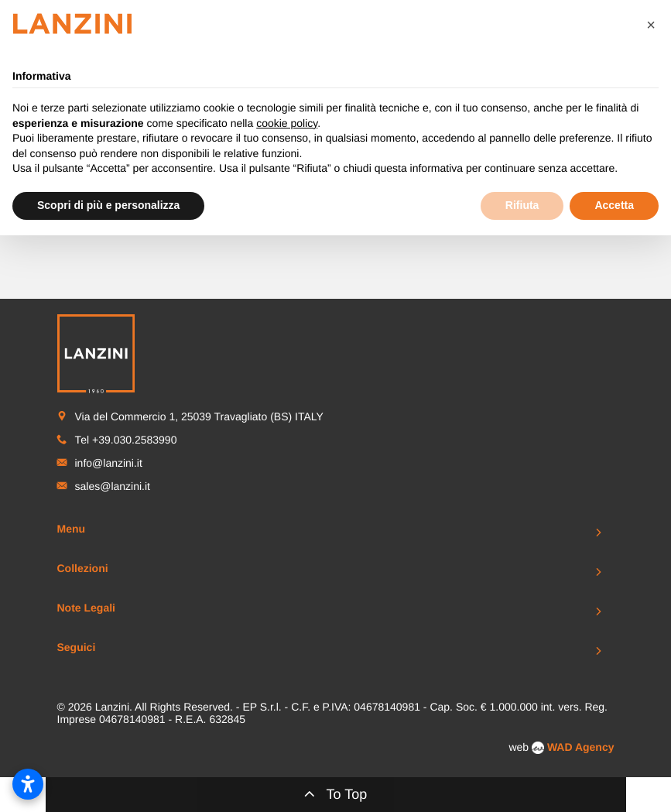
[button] (651, 25)
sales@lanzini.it (113, 486)
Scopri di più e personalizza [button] (108, 205)
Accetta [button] (614, 205)
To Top (336, 793)
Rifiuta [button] (522, 205)
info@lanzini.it (109, 463)
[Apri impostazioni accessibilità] (28, 784)
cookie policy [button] (287, 123)
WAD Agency (581, 747)
